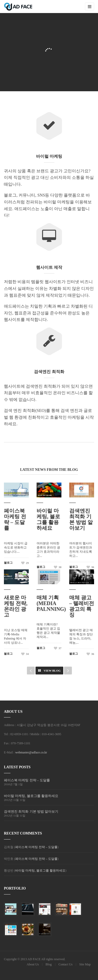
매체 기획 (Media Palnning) (51, 603)
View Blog (49, 671)
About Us (33, 964)
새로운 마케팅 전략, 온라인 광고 (16, 606)
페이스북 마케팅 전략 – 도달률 (15, 519)
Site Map (85, 964)
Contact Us (66, 964)
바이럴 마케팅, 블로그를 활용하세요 (48, 519)
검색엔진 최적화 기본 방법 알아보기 (81, 519)
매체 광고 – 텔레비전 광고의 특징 (82, 606)
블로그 (8, 563)
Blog (48, 964)
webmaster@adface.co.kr (31, 752)
